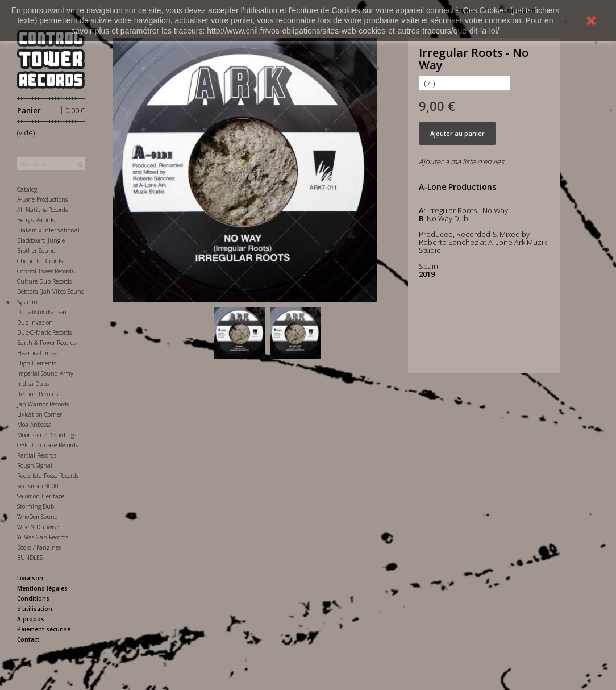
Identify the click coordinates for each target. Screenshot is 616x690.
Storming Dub (36, 506)
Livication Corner (39, 414)
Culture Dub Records (44, 281)
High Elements (37, 363)
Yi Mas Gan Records (43, 537)
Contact (28, 639)
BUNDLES (30, 558)
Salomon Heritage (41, 496)
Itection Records (38, 394)
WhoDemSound (38, 517)
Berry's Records (36, 220)
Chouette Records (40, 261)
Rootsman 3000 (38, 486)
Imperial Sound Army (45, 373)
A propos (31, 619)
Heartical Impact (39, 353)
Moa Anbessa (34, 425)
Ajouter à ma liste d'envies (461, 161)
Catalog (27, 189)
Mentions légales (42, 588)
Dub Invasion (35, 322)
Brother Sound (36, 251)
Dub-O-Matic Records (44, 332)
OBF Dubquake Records (47, 445)
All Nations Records (42, 210)
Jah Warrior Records (43, 404)
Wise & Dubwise (38, 527)
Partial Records (37, 455)
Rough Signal (35, 465)
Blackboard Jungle (41, 240)
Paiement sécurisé (44, 629)
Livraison (30, 578)
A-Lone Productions (42, 199)
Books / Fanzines (39, 547)
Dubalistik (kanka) (41, 312)
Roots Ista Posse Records (48, 476)
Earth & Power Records (47, 343)
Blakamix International (48, 230)
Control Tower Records (45, 271)
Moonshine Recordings (47, 435)
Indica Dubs (33, 384)
